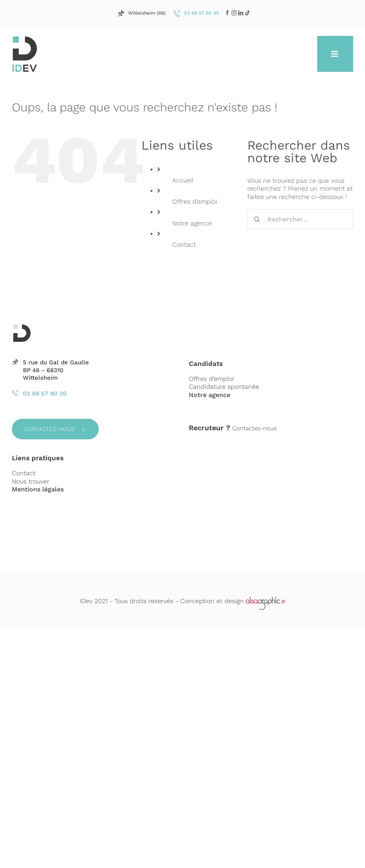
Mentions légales (38, 489)
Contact (184, 245)
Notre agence (192, 223)
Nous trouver (31, 481)
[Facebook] (227, 13)
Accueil (183, 180)
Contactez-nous (49, 429)
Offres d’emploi (195, 202)
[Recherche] (257, 219)
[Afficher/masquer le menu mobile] (335, 54)
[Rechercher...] (300, 219)
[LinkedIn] (234, 13)
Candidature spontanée (224, 387)
